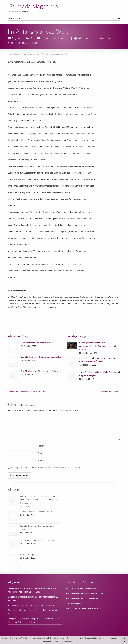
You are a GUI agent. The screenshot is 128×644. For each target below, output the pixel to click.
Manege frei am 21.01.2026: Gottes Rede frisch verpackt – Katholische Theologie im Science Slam (38, 500)
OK (77, 642)
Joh (110, 38)
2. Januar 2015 (20, 38)
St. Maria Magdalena (34, 6)
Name (41, 446)
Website (41, 460)
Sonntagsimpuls (19, 43)
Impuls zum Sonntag (55, 38)
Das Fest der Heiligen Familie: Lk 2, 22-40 (28, 392)
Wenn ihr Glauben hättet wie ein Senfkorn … (85, 608)
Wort (35, 43)
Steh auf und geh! (28, 555)
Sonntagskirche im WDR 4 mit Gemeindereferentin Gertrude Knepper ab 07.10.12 (98, 346)
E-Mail (41, 453)
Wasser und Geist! (111, 392)
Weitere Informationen (63, 642)
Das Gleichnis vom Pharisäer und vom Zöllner (41, 357)
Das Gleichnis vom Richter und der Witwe (39, 371)
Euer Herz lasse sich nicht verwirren (37, 343)
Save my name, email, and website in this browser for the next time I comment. (46, 467)
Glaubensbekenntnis (92, 38)
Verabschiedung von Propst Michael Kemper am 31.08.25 (31, 605)
